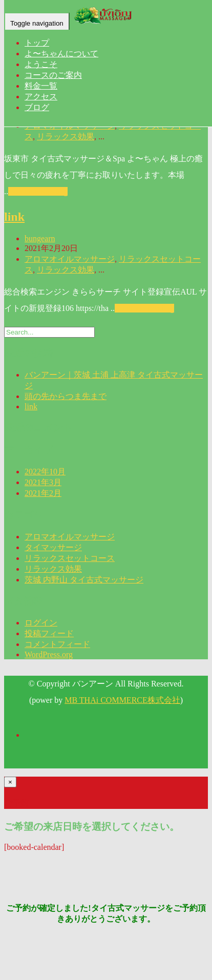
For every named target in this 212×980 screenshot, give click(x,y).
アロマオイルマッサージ (70, 259)
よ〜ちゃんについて (61, 54)
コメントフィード (57, 644)
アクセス (41, 97)
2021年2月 (43, 493)
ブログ (37, 107)
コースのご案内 (53, 75)
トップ (37, 43)
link (14, 217)
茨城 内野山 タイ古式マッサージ (84, 580)
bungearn (40, 238)
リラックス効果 (66, 137)
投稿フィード (49, 633)
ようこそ (41, 64)
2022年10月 (45, 472)
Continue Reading (38, 191)
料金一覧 (41, 86)
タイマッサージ (53, 547)
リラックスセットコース (70, 558)
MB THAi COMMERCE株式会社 (122, 700)
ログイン (41, 623)
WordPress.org (49, 654)
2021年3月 (43, 482)
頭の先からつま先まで (66, 396)
